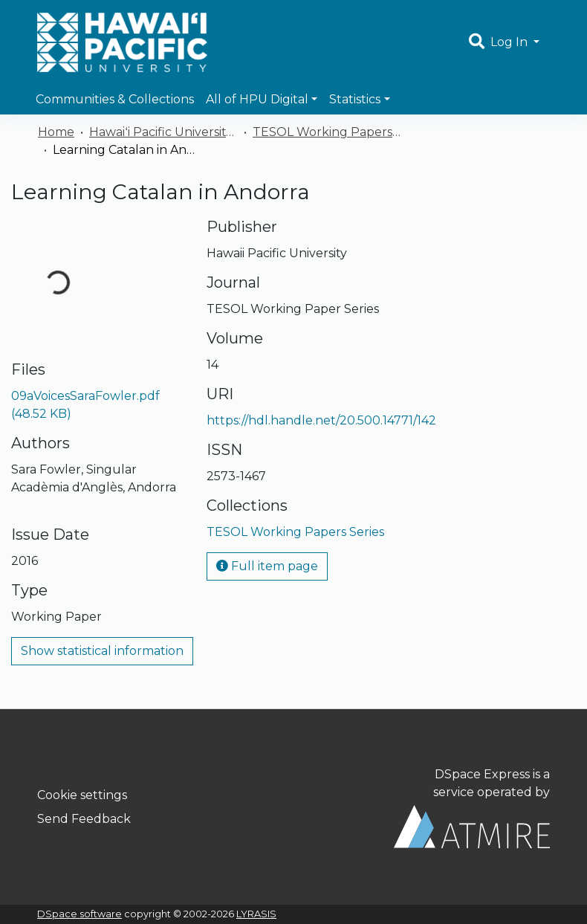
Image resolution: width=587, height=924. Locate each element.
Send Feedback (84, 819)
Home (56, 132)
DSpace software (80, 914)
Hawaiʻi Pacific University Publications (163, 132)
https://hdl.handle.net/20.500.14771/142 (321, 420)
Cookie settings (82, 795)
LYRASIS (256, 914)
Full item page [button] (267, 566)
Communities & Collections (115, 99)
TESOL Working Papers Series (327, 132)
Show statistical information (102, 651)
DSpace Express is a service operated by (472, 807)
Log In (510, 42)
